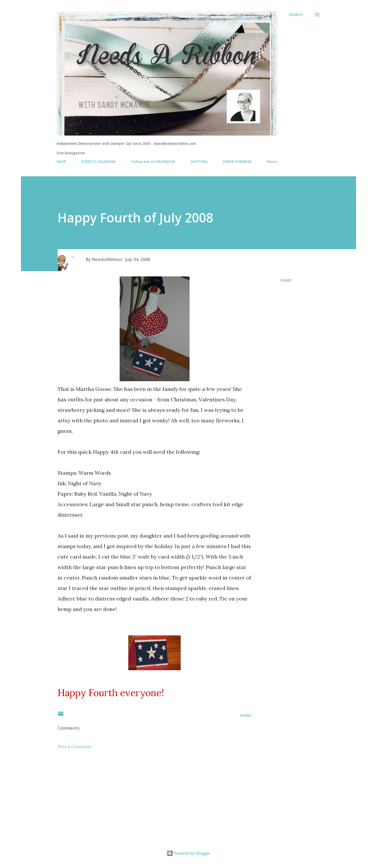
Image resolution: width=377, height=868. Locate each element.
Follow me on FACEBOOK (153, 162)
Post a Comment (74, 746)
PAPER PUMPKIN (237, 162)
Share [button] (286, 280)
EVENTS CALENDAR (99, 162)
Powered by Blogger (188, 853)
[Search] (296, 15)
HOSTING (199, 162)
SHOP (61, 162)
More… (273, 162)
